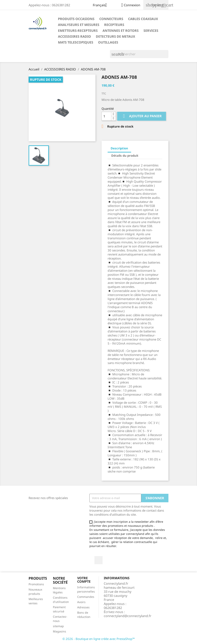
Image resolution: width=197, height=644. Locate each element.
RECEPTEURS (114, 25)
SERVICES (151, 31)
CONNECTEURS (111, 19)
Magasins (59, 631)
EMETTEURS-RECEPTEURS (78, 31)
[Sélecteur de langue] (101, 5)
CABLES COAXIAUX (143, 19)
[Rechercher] (139, 54)
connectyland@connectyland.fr (128, 616)
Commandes (86, 597)
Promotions (36, 584)
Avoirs (81, 602)
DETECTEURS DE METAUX (116, 36)
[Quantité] (106, 116)
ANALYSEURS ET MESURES (79, 25)
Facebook (98, 560)
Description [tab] (119, 148)
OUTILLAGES (108, 42)
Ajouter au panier (142, 116)
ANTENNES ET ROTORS (121, 31)
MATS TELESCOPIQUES (76, 42)
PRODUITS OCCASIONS (76, 19)
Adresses (83, 607)
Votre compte (84, 580)
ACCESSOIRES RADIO (74, 36)
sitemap (58, 626)
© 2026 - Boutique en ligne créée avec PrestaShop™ (99, 639)
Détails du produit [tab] (125, 155)
